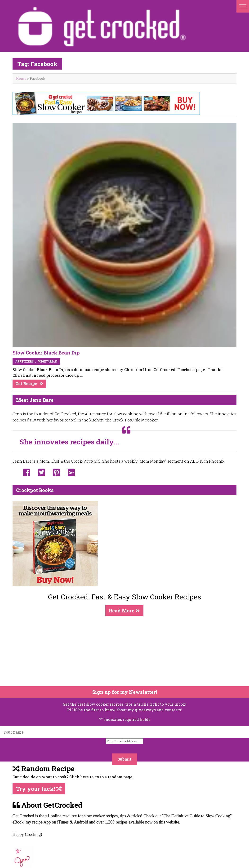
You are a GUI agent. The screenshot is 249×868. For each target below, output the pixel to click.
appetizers (25, 361)
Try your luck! (39, 789)
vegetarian (48, 361)
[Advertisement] (122, 651)
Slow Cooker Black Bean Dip (46, 353)
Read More (124, 611)
